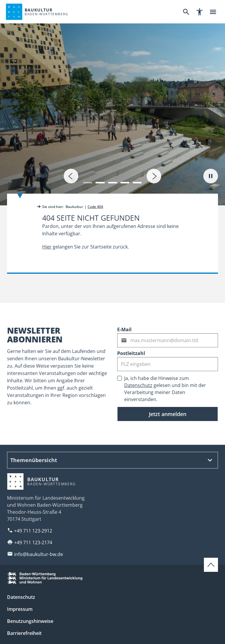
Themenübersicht (34, 460)
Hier (47, 247)
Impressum (20, 609)
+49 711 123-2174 (33, 542)
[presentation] (71, 176)
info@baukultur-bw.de (39, 554)
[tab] (112, 103)
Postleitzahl (131, 353)
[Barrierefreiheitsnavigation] (200, 12)
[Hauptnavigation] (213, 12)
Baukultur (74, 207)
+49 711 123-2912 (33, 531)
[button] (88, 179)
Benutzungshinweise (30, 621)
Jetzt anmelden (168, 414)
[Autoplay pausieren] (211, 176)
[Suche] (186, 12)
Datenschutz (138, 385)
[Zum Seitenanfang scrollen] (211, 565)
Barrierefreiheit (24, 633)
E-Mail (124, 329)
